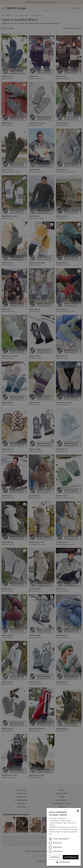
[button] (64, 862)
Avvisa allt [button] (55, 857)
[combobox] (78, 811)
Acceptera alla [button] (71, 857)
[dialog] (64, 837)
